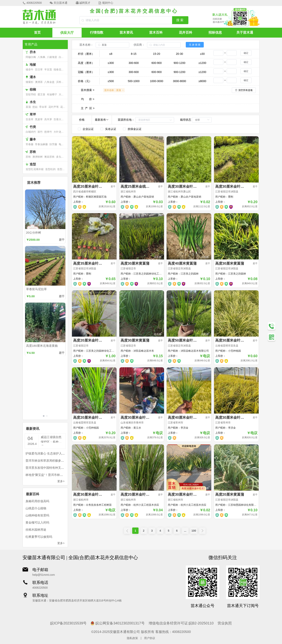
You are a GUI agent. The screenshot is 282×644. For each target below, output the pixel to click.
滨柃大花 (61, 82)
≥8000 (202, 81)
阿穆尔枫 (31, 57)
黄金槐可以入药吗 (37, 522)
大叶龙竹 (59, 132)
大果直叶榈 (65, 94)
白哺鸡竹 (31, 132)
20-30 (179, 54)
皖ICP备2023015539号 (68, 623)
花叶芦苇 (54, 107)
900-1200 (180, 63)
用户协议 (150, 638)
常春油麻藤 (41, 144)
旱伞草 (43, 107)
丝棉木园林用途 (36, 530)
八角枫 (41, 57)
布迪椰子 (52, 94)
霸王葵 (41, 94)
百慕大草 (59, 119)
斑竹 (40, 132)
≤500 (111, 81)
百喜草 (30, 119)
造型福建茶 (64, 169)
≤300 (111, 63)
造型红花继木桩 (35, 169)
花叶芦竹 (65, 107)
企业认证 (88, 129)
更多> (61, 481)
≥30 (202, 54)
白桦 (61, 57)
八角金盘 (49, 82)
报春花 (57, 70)
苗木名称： (86, 45)
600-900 (157, 63)
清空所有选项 (245, 90)
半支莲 (48, 70)
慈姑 (35, 107)
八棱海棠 (52, 57)
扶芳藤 (53, 144)
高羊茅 (48, 119)
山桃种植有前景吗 (37, 515)
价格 (82, 120)
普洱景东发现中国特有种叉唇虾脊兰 (49, 468)
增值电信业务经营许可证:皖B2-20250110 (181, 623)
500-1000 (134, 81)
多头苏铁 (61, 157)
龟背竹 (63, 144)
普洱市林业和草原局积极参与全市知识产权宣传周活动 (61, 461)
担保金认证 (135, 129)
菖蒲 (28, 107)
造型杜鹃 (50, 169)
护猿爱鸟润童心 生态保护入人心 (47, 453)
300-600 (134, 63)
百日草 (39, 70)
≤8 (111, 54)
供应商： (139, 45)
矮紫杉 (30, 82)
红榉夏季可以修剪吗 (39, 537)
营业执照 (225, 623)
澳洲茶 (39, 82)
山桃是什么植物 (36, 508)
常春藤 (30, 144)
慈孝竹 (48, 132)
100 (194, 531)
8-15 (134, 54)
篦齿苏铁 (49, 157)
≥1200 (202, 63)
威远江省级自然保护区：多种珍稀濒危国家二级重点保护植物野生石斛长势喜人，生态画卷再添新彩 (51, 439)
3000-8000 (180, 81)
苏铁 (28, 157)
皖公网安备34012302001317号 (117, 623)
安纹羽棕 (31, 94)
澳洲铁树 (38, 157)
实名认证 (111, 129)
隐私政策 (132, 638)
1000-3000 (157, 81)
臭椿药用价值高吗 (37, 501)
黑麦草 (39, 119)
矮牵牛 (30, 70)
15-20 (157, 54)
